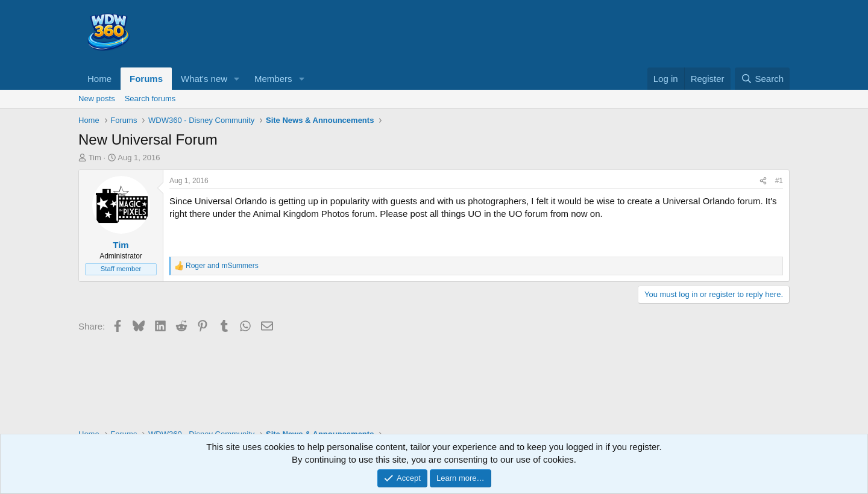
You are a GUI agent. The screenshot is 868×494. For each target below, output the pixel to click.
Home (99, 79)
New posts (97, 98)
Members (273, 79)
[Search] (762, 79)
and (222, 266)
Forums (146, 79)
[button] (237, 79)
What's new (204, 79)
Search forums (150, 98)
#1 (779, 181)
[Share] (763, 181)
